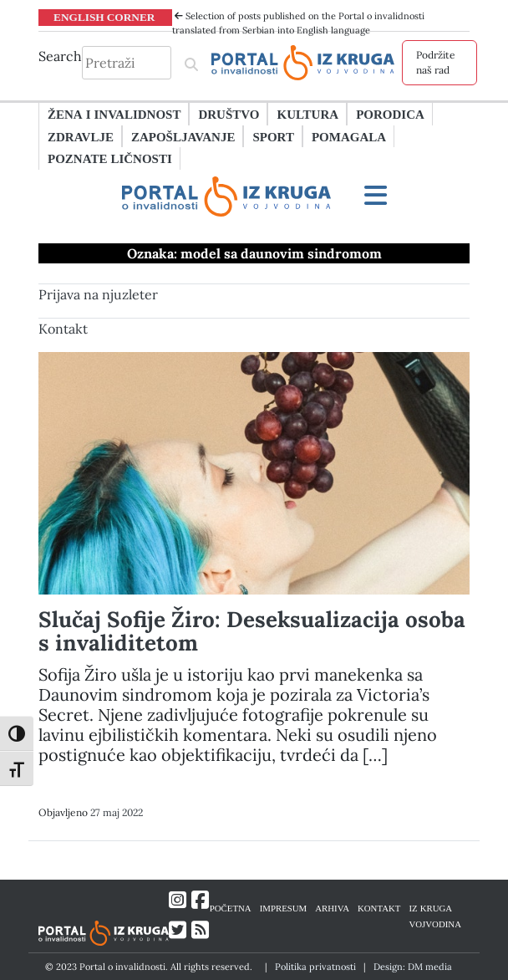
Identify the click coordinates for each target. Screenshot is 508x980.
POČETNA (231, 908)
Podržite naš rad (436, 62)
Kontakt (63, 329)
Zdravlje (81, 136)
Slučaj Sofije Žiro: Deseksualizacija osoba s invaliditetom (252, 631)
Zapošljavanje (183, 136)
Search (60, 56)
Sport (273, 136)
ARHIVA (332, 908)
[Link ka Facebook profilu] (200, 900)
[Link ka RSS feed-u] (200, 930)
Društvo (229, 114)
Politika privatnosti (315, 967)
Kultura (307, 114)
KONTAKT (379, 908)
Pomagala (349, 136)
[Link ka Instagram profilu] (178, 900)
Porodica (390, 114)
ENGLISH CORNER (104, 17)
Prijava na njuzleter (98, 294)
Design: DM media (413, 967)
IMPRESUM (284, 908)
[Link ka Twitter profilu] (178, 930)
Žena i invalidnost (114, 114)
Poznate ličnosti (110, 158)
